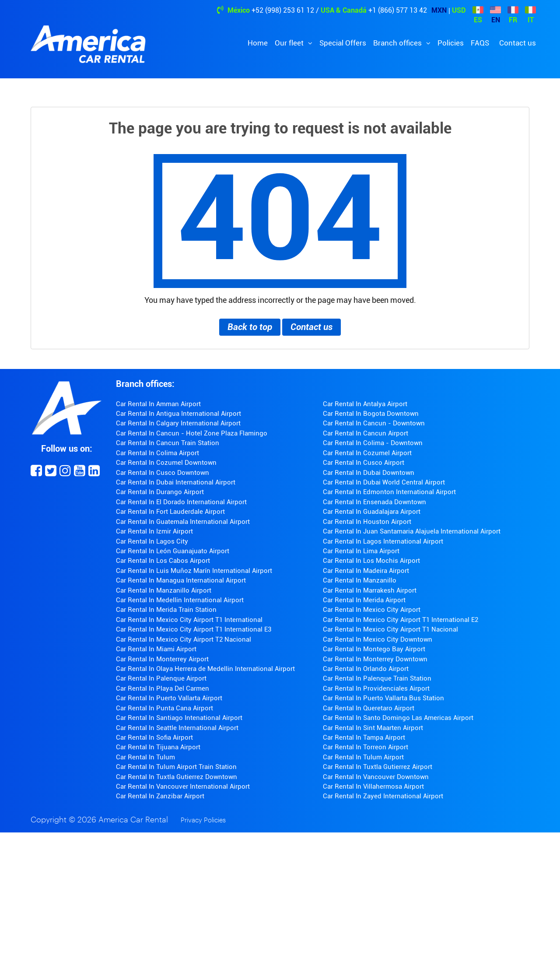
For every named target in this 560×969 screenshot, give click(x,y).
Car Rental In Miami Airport (156, 649)
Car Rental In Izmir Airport (154, 531)
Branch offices (398, 43)
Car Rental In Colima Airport (157, 453)
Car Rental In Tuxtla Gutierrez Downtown (177, 777)
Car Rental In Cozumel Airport (367, 453)
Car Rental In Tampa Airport (364, 737)
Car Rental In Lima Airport (361, 551)
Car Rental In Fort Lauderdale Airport (170, 512)
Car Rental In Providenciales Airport (376, 688)
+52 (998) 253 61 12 (283, 10)
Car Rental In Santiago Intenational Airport (179, 718)
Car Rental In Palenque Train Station (377, 678)
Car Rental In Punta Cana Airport (164, 708)
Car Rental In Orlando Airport (366, 669)
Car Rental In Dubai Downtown (369, 473)
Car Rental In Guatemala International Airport (183, 522)
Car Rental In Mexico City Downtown (378, 639)
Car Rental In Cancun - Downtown (374, 423)
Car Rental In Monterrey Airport (162, 659)
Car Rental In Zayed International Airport (383, 796)
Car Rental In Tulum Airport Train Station (176, 767)
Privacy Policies (203, 820)
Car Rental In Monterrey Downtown (375, 659)
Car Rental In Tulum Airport (363, 757)
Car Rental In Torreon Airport (366, 747)
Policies (451, 43)
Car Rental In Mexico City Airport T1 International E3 (194, 629)
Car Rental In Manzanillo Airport (164, 590)
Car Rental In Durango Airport (160, 492)
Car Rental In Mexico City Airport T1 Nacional (390, 629)
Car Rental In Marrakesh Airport (370, 590)
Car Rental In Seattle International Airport (177, 728)
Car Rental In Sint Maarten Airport (373, 728)
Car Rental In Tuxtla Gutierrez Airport (378, 767)
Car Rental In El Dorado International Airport (181, 502)
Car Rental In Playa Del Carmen (163, 688)
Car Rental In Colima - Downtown (373, 443)
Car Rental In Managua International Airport (181, 580)
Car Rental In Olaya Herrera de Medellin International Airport (205, 669)
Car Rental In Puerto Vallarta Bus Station (383, 698)
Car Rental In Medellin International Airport (180, 600)
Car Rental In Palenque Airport (161, 678)
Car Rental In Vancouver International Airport (183, 786)
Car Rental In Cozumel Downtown (166, 463)
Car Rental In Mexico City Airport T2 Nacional (184, 639)
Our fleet (290, 43)
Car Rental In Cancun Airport (366, 433)
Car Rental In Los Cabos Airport (163, 561)
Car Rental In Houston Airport (367, 522)
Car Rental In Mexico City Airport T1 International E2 (401, 620)
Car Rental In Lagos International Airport (383, 541)
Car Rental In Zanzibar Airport (160, 796)
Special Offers (343, 43)
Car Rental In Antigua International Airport (178, 414)
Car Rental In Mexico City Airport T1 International (189, 620)
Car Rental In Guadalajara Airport (372, 512)
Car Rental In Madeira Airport (366, 571)
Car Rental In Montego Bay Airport (374, 649)
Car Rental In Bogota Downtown (371, 414)
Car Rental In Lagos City (152, 541)
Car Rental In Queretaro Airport (369, 708)
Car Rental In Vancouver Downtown (376, 777)
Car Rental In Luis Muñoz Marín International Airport (194, 571)
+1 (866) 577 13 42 (398, 10)
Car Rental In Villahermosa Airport (373, 786)
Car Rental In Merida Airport (364, 600)
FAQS (480, 43)
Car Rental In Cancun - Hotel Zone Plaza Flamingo (192, 433)
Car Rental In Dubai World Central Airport (384, 482)
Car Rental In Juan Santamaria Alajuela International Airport (412, 531)
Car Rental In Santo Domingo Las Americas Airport (398, 718)
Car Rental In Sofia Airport (154, 737)
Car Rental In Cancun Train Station (168, 443)
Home (258, 43)
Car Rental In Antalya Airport (365, 404)
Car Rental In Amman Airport (158, 404)
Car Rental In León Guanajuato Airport (173, 551)
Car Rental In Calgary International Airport (178, 423)
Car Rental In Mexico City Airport (372, 610)
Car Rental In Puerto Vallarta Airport (169, 698)
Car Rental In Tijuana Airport (158, 747)
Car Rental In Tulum (145, 757)
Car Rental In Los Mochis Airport (371, 561)
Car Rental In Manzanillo (360, 580)
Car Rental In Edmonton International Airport (389, 492)
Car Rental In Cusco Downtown (163, 473)
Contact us (518, 43)
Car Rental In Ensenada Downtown (374, 502)
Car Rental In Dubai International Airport (176, 482)
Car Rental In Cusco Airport (364, 463)
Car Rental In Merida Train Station (166, 610)
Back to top (250, 327)
